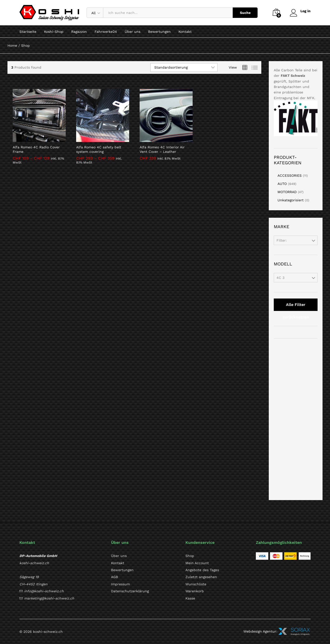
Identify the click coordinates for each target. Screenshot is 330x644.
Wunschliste (196, 584)
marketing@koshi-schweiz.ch (49, 598)
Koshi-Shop (54, 32)
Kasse (190, 598)
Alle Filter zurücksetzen (296, 307)
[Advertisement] (296, 419)
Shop (190, 556)
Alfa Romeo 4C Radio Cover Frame (36, 149)
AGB (114, 577)
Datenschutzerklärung (130, 591)
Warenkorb (195, 591)
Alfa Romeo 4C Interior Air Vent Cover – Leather (162, 149)
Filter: (282, 240)
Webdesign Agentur (260, 631)
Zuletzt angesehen (201, 577)
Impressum (120, 584)
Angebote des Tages (202, 570)
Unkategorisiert (291, 200)
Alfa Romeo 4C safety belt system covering (99, 149)
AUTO (282, 184)
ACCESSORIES (290, 175)
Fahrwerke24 (106, 32)
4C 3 (280, 278)
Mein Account (197, 563)
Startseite (28, 32)
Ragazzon (79, 32)
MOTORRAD (287, 192)
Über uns (133, 32)
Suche (245, 13)
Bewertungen (159, 32)
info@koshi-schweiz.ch (44, 591)
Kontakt (185, 32)
